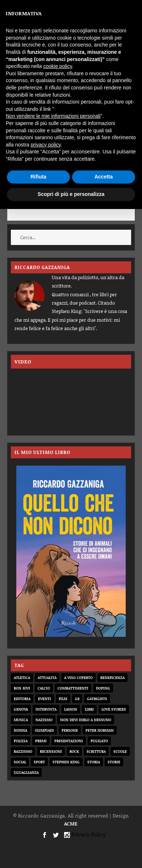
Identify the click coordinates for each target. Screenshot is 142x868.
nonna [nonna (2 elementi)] (20, 730)
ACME (71, 824)
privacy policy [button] (45, 145)
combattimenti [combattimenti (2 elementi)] (73, 688)
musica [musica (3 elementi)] (21, 720)
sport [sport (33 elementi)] (39, 762)
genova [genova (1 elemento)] (21, 709)
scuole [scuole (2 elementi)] (120, 751)
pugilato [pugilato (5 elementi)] (99, 741)
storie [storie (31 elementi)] (114, 762)
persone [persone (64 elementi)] (70, 730)
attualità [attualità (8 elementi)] (47, 678)
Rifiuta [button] (38, 177)
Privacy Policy (89, 834)
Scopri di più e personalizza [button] (71, 194)
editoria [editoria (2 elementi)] (22, 699)
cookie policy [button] (58, 66)
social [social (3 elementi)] (20, 762)
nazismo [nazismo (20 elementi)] (44, 720)
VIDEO (23, 361)
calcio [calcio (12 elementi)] (44, 688)
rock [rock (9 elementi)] (74, 751)
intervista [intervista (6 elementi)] (46, 709)
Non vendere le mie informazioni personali (53, 116)
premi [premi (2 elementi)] (41, 741)
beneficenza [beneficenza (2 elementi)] (112, 678)
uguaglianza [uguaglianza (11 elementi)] (26, 772)
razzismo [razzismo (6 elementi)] (23, 751)
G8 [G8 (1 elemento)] (77, 699)
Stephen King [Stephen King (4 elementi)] (66, 762)
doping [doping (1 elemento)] (103, 688)
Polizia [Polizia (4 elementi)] (21, 741)
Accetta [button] (104, 177)
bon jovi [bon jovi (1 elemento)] (22, 688)
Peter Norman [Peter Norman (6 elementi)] (100, 730)
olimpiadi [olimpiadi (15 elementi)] (44, 730)
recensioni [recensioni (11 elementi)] (51, 751)
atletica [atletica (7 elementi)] (22, 678)
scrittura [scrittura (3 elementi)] (96, 751)
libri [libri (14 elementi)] (89, 709)
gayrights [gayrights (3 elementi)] (97, 699)
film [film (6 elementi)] (63, 699)
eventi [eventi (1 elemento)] (45, 699)
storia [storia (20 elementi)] (94, 762)
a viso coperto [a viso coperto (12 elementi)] (78, 678)
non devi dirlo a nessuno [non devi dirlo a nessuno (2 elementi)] (86, 720)
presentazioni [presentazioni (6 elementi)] (69, 741)
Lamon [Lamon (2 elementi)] (71, 709)
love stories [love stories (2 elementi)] (114, 709)
